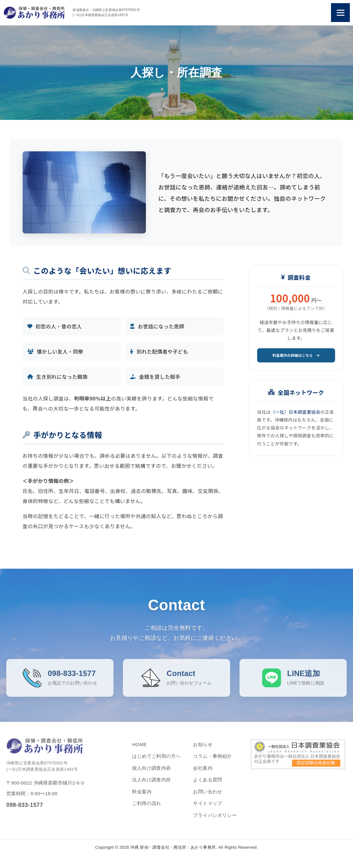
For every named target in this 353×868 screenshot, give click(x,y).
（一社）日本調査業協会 (295, 414)
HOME (139, 749)
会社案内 (203, 773)
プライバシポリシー (215, 820)
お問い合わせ (207, 796)
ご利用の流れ (146, 808)
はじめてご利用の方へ (156, 761)
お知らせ (203, 749)
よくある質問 (207, 785)
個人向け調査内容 (151, 773)
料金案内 (142, 796)
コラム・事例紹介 (212, 761)
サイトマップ (207, 808)
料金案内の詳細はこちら (296, 356)
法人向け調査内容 (151, 785)
